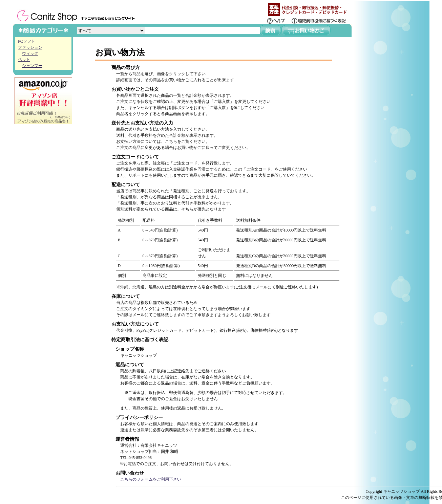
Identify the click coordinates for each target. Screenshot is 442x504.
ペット (24, 60)
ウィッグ (30, 53)
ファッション (30, 47)
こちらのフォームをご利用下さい (151, 479)
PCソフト (27, 41)
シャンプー (32, 66)
